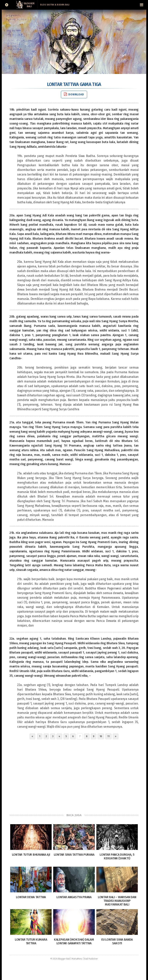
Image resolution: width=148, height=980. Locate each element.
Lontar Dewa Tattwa (31, 897)
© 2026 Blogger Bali (60, 959)
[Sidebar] (7, 5)
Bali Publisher (91, 959)
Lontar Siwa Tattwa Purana (74, 855)
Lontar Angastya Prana (74, 897)
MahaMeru (77, 959)
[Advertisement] (74, 775)
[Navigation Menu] (141, 5)
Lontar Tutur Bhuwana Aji (31, 855)
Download (74, 94)
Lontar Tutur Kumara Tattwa (31, 941)
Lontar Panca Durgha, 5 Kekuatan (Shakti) (117, 856)
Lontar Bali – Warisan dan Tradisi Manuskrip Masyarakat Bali (117, 901)
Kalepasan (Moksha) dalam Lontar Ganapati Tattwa (74, 941)
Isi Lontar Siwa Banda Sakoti (117, 941)
